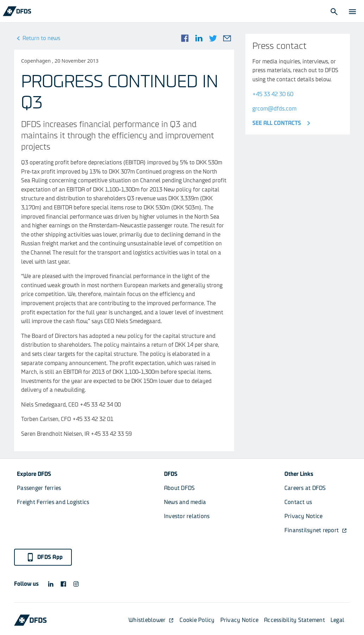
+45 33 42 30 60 (273, 94)
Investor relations (187, 516)
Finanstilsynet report (316, 530)
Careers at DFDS (305, 488)
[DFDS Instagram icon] (76, 584)
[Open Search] (334, 11)
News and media (185, 502)
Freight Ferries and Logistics (53, 502)
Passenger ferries (39, 488)
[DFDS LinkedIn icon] (51, 584)
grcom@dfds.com (274, 109)
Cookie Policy (197, 620)
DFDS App (44, 557)
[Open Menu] (352, 11)
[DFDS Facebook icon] (63, 584)
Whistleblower (151, 620)
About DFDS (180, 488)
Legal (337, 620)
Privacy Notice (304, 516)
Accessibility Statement (294, 620)
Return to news (37, 38)
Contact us (298, 502)
